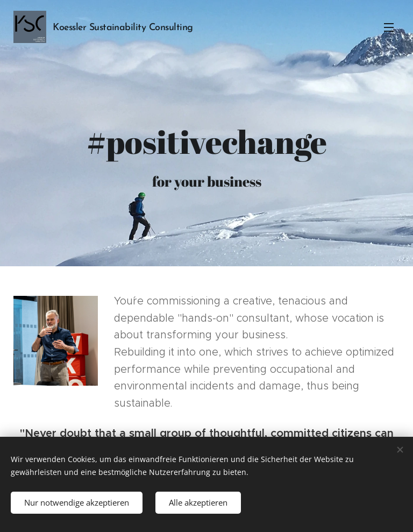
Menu (389, 27)
